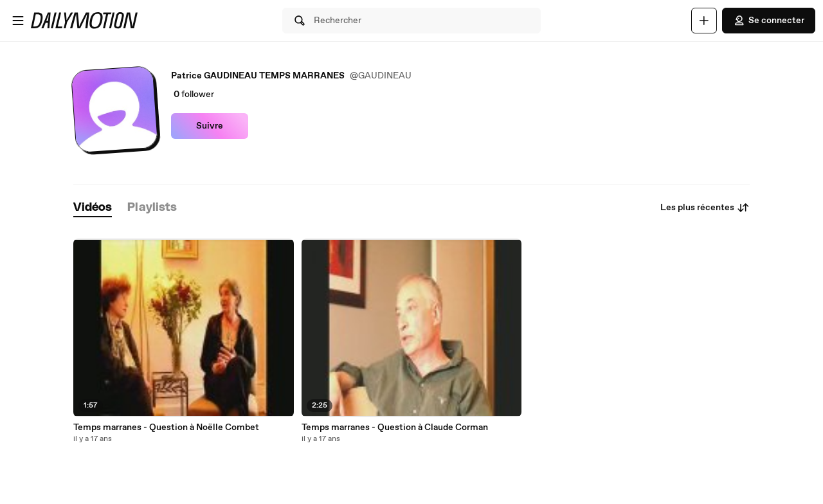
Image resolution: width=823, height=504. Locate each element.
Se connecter (769, 21)
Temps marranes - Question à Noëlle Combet (166, 428)
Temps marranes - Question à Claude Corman (395, 428)
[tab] (93, 208)
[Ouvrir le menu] (18, 21)
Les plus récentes (705, 208)
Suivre (210, 126)
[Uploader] (704, 21)
